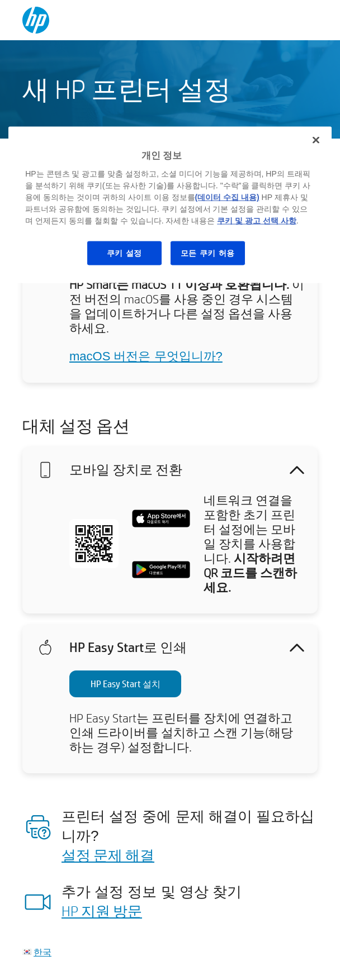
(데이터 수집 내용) (227, 197)
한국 (42, 952)
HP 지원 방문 (102, 911)
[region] (170, 205)
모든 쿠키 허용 (208, 253)
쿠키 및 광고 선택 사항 (257, 220)
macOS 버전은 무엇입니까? (146, 356)
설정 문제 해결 (108, 855)
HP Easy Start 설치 (126, 684)
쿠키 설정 (124, 253)
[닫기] (316, 140)
